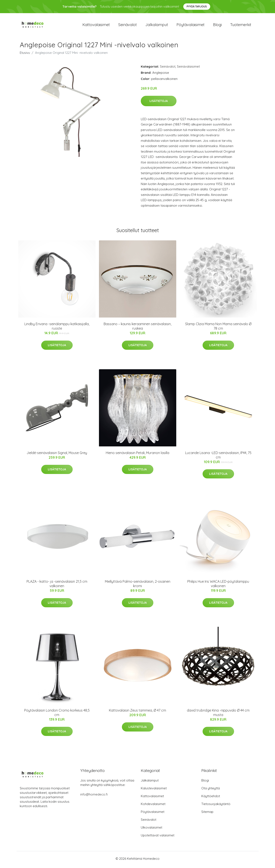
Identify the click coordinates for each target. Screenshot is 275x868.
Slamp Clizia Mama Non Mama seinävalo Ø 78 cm (218, 328)
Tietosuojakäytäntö (216, 806)
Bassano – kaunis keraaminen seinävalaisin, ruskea (137, 328)
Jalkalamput (157, 26)
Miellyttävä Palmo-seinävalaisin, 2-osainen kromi (138, 586)
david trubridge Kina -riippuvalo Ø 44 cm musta (218, 715)
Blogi (217, 26)
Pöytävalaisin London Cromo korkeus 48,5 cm (57, 715)
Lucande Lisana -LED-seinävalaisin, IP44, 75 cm (218, 457)
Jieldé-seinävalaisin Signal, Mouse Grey (57, 455)
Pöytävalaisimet (190, 26)
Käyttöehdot (211, 798)
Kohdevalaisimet (153, 806)
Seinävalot (128, 26)
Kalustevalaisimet (154, 790)
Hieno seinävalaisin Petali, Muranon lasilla (137, 455)
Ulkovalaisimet (152, 830)
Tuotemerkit (241, 26)
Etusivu (25, 55)
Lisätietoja (159, 103)
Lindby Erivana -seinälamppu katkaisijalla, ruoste (57, 328)
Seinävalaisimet (188, 69)
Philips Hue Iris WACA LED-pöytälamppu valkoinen (218, 586)
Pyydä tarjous (197, 6)
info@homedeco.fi (94, 796)
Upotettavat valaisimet (158, 837)
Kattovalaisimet (96, 26)
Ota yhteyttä (211, 790)
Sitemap (207, 814)
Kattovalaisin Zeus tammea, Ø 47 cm (137, 712)
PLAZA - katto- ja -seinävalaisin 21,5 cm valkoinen (57, 586)
